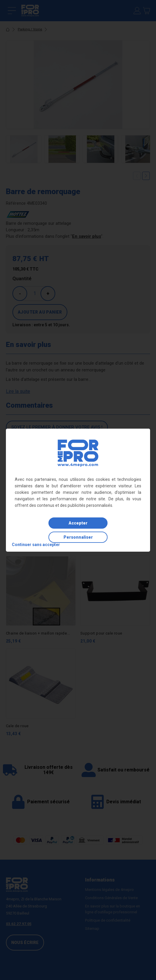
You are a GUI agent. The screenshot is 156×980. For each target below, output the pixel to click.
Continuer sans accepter (36, 545)
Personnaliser (78, 537)
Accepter (78, 523)
